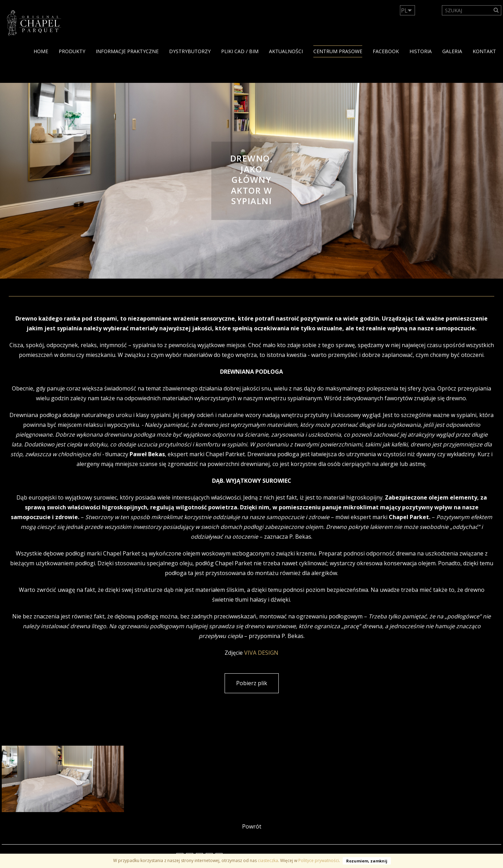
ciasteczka (268, 860)
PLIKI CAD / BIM (240, 51)
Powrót (252, 826)
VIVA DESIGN (261, 653)
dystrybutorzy (190, 51)
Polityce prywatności (319, 860)
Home (41, 51)
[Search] (496, 10)
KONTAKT (484, 51)
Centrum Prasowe (338, 51)
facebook (386, 51)
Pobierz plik (252, 683)
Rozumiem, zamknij (367, 861)
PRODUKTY (72, 51)
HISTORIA (421, 51)
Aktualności (286, 51)
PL (404, 10)
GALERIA (452, 51)
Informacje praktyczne (127, 51)
